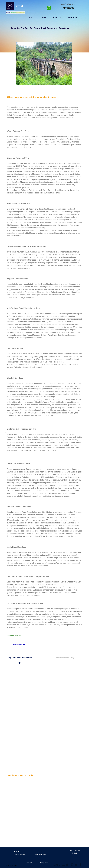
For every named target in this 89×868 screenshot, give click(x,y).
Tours (43, 17)
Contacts (72, 17)
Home (31, 17)
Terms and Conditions (29, 863)
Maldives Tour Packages (66, 658)
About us (57, 17)
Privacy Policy (44, 863)
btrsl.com (14, 866)
